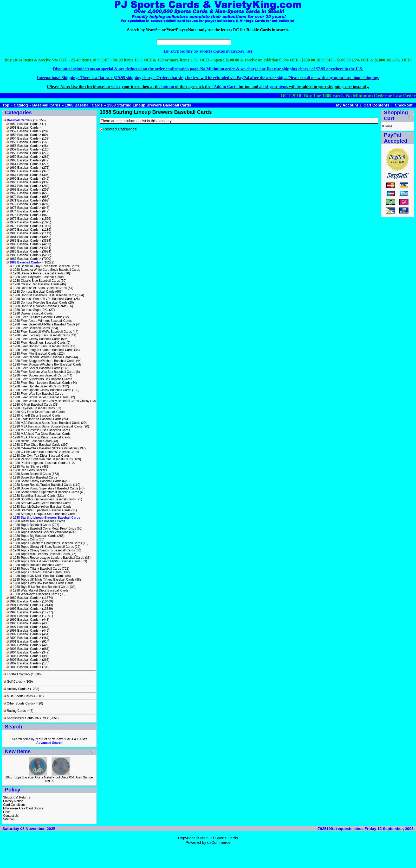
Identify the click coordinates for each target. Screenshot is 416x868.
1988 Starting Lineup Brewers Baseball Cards (149, 105)
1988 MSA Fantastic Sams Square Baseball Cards (46, 426)
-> (18, 120)
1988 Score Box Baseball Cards (33, 477)
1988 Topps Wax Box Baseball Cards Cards (41, 583)
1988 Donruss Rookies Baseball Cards (38, 306)
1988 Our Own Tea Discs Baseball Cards (39, 456)
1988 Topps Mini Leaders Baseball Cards (39, 554)
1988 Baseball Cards (84, 105)
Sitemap (9, 819)
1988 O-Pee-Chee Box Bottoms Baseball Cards (44, 452)
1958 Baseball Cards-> (24, 153)
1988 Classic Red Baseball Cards (34, 284)
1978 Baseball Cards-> (24, 226)
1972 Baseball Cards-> (24, 204)
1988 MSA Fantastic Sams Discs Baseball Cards (45, 423)
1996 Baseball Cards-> (24, 623)
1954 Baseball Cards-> (24, 139)
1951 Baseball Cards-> (24, 128)
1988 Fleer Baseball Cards (29, 328)
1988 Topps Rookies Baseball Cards (36, 565)
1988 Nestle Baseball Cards (30, 441)
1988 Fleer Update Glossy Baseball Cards (40, 390)
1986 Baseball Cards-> (24, 255)
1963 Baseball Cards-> (24, 171)
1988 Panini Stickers (25, 467)
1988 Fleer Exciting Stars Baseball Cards (39, 335)
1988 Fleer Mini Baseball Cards (33, 354)
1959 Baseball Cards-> (24, 157)
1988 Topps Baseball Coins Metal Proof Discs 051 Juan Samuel (49, 777)
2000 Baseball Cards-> (24, 638)
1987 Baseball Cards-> (24, 259)
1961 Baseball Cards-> (24, 164)
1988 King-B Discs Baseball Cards (35, 416)
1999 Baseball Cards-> (24, 634)
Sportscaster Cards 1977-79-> (26, 718)
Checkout (404, 105)
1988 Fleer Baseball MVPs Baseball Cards (40, 332)
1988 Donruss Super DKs (29, 310)
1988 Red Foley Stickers (28, 470)
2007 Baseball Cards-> (24, 663)
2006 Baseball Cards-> (24, 660)
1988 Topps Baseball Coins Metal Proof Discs (43, 529)
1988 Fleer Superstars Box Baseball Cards (41, 379)
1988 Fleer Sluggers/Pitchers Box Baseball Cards (45, 364)
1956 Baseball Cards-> (24, 146)
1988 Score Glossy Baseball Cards (35, 481)
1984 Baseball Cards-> (24, 248)
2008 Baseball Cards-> (24, 667)
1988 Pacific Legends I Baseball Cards (38, 463)
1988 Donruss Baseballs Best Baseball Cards (42, 295)
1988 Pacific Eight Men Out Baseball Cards (41, 459)
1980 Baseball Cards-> (24, 233)
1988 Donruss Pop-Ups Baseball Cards (38, 303)
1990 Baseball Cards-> (24, 601)
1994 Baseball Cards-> (24, 616)
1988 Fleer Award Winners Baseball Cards (40, 321)
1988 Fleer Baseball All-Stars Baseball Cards (42, 324)
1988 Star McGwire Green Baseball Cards (40, 503)
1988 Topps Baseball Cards (30, 525)
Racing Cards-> (16, 711)
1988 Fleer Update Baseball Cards (35, 386)
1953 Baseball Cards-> (24, 135)
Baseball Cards (46, 105)
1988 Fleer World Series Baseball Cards (39, 397)
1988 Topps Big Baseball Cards (33, 536)
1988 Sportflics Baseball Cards (32, 496)
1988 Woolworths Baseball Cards (34, 594)
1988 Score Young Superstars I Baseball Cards (44, 488)
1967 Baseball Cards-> (24, 186)
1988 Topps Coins (23, 539)
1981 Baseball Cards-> (24, 237)
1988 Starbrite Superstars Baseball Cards (40, 510)
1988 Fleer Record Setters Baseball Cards (40, 357)
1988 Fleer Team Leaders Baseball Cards (40, 383)
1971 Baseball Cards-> (24, 200)
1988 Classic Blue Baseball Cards (34, 281)
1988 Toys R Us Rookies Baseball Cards (39, 587)
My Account (347, 105)
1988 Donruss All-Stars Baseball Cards (38, 288)
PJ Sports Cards (224, 838)
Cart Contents (376, 105)
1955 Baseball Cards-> (24, 142)
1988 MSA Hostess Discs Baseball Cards (40, 430)
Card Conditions (14, 805)
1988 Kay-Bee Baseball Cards (32, 408)
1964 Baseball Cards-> (24, 175)
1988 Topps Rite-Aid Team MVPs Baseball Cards (45, 561)
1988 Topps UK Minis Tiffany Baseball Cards (42, 580)
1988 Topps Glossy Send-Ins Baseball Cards (42, 550)
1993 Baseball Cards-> (24, 612)
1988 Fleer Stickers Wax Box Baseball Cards (42, 372)
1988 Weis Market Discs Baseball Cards (39, 590)
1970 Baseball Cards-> (24, 197)
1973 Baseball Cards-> (24, 208)
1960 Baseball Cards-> (24, 160)
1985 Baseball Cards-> (24, 251)
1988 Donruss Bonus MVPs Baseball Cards (41, 299)
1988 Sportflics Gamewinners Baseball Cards (42, 499)
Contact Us (11, 816)
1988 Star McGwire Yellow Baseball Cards (40, 507)
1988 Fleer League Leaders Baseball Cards (41, 350)
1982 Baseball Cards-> (24, 241)
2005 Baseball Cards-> (24, 656)
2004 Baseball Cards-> (24, 652)
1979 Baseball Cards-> (24, 230)
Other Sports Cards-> (20, 703)
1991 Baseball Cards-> (24, 605)
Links (7, 812)
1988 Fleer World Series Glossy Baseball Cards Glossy (49, 401)
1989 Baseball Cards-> (24, 598)
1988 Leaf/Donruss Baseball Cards (35, 419)
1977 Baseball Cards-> (24, 222)
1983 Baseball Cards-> (24, 244)
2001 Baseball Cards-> (24, 641)
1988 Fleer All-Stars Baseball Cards (36, 317)
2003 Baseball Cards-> (24, 649)
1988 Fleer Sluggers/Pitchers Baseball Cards (42, 361)
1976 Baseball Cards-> (24, 219)
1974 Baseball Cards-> (24, 211)
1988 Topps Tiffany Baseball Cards (35, 569)
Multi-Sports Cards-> (19, 696)
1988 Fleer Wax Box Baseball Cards (36, 394)
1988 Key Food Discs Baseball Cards (37, 412)
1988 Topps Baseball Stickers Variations (39, 532)
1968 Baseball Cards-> (24, 190)
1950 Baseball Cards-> (24, 124)
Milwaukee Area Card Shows (23, 808)
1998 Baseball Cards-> (24, 631)
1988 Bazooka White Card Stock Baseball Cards (44, 270)
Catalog (21, 105)
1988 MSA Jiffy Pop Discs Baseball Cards (40, 437)
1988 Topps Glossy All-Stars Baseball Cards (41, 547)
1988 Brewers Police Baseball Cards (36, 273)
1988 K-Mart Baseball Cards (31, 405)
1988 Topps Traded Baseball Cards (35, 572)
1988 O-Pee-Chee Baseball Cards (35, 445)
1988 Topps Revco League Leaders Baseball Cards (47, 558)
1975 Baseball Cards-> (24, 215)
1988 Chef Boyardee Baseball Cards (36, 277)
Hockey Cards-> (16, 689)
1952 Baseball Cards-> (24, 131)
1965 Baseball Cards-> (24, 179)
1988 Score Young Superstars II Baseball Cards (44, 492)
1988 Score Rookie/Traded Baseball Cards (41, 485)
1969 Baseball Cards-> (24, 193)
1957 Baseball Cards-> (24, 149)
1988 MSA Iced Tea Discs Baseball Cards (40, 434)
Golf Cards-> (14, 682)
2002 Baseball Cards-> (24, 645)
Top (6, 105)
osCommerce (219, 842)
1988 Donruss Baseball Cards (32, 292)
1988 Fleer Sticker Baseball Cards (35, 368)
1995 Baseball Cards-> (24, 620)
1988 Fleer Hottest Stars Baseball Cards (39, 346)
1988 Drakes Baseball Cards (31, 313)
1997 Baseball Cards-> (24, 627)
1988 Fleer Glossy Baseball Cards (35, 339)
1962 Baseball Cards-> (24, 168)
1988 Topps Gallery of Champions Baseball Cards (45, 543)
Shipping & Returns (17, 797)
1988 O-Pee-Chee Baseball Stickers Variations (43, 448)
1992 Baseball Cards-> (24, 609)
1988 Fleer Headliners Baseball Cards (37, 343)
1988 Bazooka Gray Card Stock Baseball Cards (44, 266)
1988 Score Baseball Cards (30, 474)
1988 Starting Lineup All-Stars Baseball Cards (43, 514)
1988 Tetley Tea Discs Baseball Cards (37, 521)
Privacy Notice (13, 801)
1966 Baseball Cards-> (24, 182)
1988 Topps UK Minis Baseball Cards (37, 576)
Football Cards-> (17, 674)
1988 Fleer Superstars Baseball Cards (37, 375)
